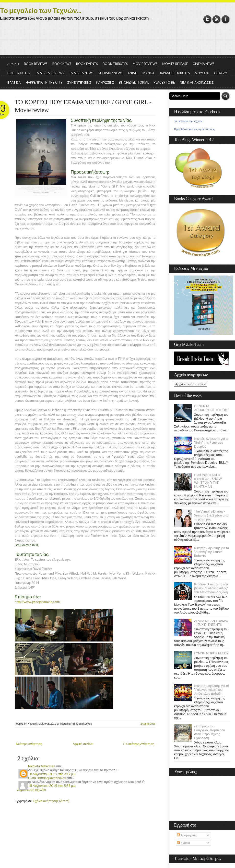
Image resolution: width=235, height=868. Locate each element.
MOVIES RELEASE (175, 64)
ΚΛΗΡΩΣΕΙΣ (105, 82)
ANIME (133, 73)
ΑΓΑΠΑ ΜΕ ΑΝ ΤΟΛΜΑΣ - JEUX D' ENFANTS (211, 623)
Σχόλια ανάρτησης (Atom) (51, 801)
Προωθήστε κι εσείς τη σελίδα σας (194, 129)
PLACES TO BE (164, 82)
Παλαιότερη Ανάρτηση (139, 744)
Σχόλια (183, 843)
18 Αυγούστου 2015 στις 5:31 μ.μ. (52, 786)
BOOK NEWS (62, 64)
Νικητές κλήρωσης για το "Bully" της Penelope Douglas (211, 442)
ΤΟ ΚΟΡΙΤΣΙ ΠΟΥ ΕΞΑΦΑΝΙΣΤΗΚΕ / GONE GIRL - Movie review (83, 106)
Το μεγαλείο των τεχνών (188, 121)
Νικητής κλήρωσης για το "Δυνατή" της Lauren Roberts (211, 552)
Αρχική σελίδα (83, 744)
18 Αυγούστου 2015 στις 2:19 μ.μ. (52, 774)
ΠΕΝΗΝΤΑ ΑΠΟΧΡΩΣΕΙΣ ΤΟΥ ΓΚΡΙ (212, 408)
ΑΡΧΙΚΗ (13, 64)
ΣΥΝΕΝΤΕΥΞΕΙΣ (79, 82)
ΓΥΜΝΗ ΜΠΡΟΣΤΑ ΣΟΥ (211, 653)
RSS (217, 19)
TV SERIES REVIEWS (50, 73)
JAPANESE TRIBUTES (175, 73)
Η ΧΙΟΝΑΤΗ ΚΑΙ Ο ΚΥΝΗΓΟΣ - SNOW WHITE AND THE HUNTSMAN (208, 481)
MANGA (148, 73)
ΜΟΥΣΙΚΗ (202, 73)
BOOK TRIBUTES (115, 64)
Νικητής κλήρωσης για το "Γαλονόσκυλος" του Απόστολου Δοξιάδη (211, 690)
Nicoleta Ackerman (42, 766)
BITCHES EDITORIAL (134, 82)
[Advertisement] (117, 42)
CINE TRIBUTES (19, 73)
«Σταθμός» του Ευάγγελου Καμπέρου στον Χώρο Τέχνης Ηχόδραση (210, 732)
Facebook (226, 19)
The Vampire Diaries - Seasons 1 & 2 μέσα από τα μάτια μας (211, 515)
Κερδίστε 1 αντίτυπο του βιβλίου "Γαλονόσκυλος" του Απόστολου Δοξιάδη (211, 588)
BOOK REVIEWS (36, 64)
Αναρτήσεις (187, 835)
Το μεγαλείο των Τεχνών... (41, 10)
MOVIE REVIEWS (145, 64)
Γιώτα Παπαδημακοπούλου (47, 778)
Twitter (207, 19)
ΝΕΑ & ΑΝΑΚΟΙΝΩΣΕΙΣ (197, 82)
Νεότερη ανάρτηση (29, 744)
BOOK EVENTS (87, 64)
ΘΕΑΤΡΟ (221, 73)
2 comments (148, 723)
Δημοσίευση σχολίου (32, 790)
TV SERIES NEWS (81, 73)
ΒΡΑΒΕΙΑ (14, 82)
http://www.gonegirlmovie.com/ (37, 602)
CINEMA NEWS (204, 64)
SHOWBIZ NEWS (111, 73)
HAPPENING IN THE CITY (44, 82)
